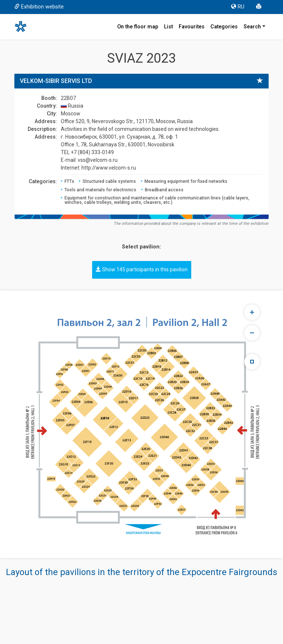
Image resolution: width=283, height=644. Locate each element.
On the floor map (138, 27)
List (168, 27)
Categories (224, 27)
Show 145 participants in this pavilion (142, 269)
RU (238, 7)
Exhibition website (39, 7)
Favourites (192, 27)
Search (252, 27)
